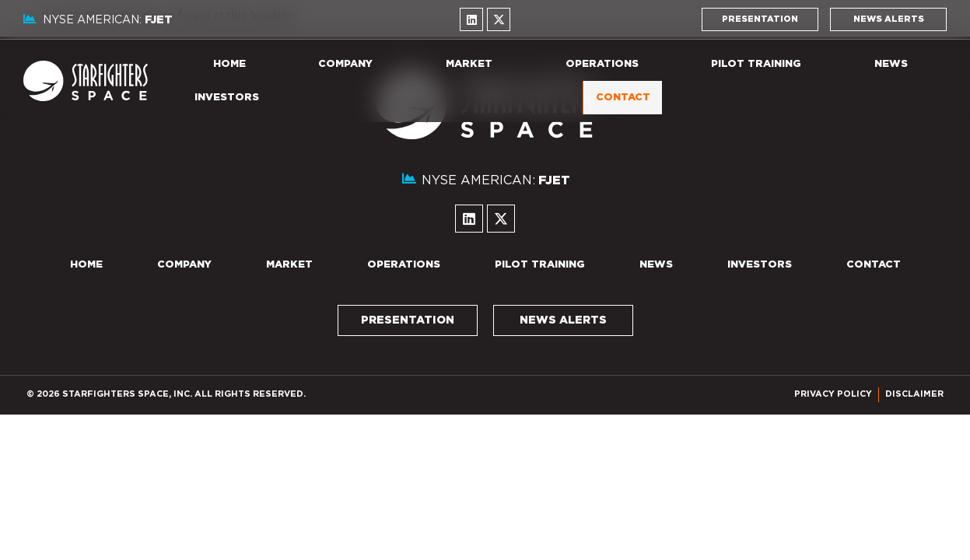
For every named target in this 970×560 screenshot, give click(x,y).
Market (469, 64)
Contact (623, 98)
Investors (227, 98)
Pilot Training (756, 64)
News (891, 64)
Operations (602, 64)
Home (229, 64)
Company (345, 64)
